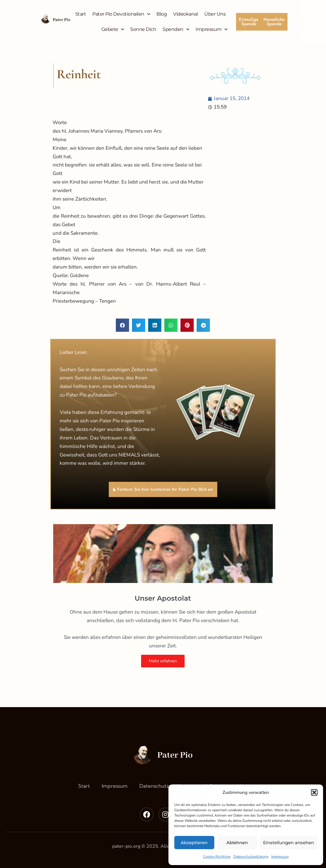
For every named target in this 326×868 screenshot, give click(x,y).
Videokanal (185, 14)
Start (81, 14)
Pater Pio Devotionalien (121, 14)
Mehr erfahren (163, 661)
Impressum (280, 857)
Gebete (113, 29)
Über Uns (215, 14)
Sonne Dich (143, 29)
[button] (314, 792)
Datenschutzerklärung (251, 857)
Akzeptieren (194, 843)
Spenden (176, 29)
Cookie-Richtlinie (217, 857)
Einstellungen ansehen (289, 843)
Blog (162, 14)
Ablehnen (237, 843)
